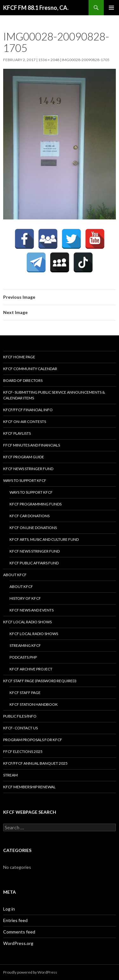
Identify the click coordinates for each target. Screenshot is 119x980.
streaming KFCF (25, 645)
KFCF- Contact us (20, 728)
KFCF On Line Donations (33, 528)
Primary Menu (111, 8)
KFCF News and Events (32, 610)
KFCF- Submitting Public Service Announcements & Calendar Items (54, 395)
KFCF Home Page (19, 357)
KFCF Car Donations (30, 516)
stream (10, 775)
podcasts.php (23, 657)
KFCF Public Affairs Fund (34, 563)
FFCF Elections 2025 (23, 751)
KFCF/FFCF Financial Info (28, 410)
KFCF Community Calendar (30, 369)
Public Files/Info (20, 716)
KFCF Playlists (17, 433)
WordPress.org (18, 943)
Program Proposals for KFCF (33, 740)
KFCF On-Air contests (25, 422)
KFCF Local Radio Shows (27, 622)
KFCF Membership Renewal (29, 787)
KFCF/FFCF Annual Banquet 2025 (35, 763)
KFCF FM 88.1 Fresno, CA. (36, 8)
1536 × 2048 (49, 60)
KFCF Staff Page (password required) (40, 681)
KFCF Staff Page (25, 693)
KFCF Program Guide (24, 457)
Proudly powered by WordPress (30, 972)
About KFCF (15, 575)
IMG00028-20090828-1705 (86, 60)
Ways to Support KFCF (25, 480)
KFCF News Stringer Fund (28, 469)
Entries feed (15, 920)
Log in (9, 909)
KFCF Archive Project (31, 669)
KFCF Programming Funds (36, 504)
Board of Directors (23, 380)
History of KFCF (25, 598)
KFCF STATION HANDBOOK (34, 704)
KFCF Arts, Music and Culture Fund (44, 539)
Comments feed (19, 932)
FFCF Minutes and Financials (32, 445)
